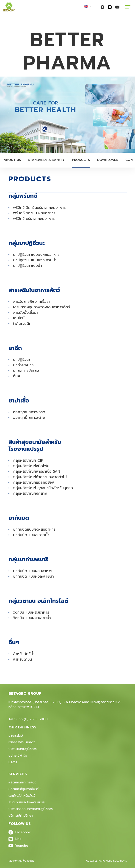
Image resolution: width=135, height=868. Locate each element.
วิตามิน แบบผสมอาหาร (31, 612)
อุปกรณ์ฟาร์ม (18, 756)
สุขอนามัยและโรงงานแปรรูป (28, 802)
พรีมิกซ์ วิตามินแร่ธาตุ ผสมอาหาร (39, 208)
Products (81, 160)
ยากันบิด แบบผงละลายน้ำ (33, 576)
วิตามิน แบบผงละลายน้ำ (32, 618)
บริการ (13, 762)
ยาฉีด (15, 348)
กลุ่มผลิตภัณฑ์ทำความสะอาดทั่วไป (40, 477)
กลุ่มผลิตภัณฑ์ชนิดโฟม (31, 466)
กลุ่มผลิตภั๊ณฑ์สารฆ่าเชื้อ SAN (37, 471)
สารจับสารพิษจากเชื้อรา (32, 302)
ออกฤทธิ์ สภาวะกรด (29, 412)
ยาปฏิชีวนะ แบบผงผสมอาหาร (36, 255)
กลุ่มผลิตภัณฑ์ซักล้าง (30, 493)
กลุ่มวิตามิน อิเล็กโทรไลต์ (38, 601)
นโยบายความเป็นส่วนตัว (21, 861)
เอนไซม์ (19, 318)
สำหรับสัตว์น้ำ (24, 654)
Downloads (108, 160)
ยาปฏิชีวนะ (21, 360)
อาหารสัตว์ (16, 736)
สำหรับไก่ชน (22, 659)
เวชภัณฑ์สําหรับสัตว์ (22, 796)
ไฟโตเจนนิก (22, 324)
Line (15, 839)
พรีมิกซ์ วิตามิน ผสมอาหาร (34, 213)
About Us (12, 160)
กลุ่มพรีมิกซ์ (23, 196)
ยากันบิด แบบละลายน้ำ (31, 535)
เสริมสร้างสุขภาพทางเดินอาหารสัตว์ (41, 307)
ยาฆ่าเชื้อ (19, 401)
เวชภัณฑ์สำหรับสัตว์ (22, 742)
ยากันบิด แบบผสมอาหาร (33, 571)
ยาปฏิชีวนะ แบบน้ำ (28, 266)
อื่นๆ (17, 376)
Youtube (18, 846)
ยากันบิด (19, 518)
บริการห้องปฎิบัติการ (23, 749)
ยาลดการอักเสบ (26, 371)
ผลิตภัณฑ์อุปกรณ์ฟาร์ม (25, 789)
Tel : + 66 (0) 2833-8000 (28, 719)
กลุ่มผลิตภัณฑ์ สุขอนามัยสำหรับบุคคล (43, 488)
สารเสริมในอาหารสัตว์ (34, 290)
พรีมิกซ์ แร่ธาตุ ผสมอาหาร (34, 219)
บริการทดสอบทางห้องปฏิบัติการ (31, 809)
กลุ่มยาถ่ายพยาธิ (28, 559)
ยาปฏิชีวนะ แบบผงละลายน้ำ (35, 260)
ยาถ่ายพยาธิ (23, 365)
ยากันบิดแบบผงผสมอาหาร (34, 529)
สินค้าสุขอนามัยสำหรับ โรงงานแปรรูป (35, 445)
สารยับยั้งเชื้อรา (25, 313)
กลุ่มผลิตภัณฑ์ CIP (28, 460)
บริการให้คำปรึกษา (21, 816)
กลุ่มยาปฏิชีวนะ (27, 243)
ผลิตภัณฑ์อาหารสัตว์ (22, 782)
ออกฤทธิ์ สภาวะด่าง (29, 418)
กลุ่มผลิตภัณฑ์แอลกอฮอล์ (34, 482)
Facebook (20, 832)
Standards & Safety (46, 160)
